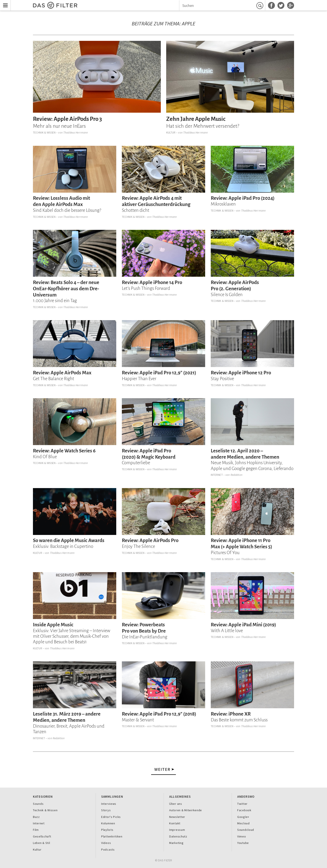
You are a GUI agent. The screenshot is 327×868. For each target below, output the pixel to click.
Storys (106, 810)
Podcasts (108, 850)
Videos (106, 843)
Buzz (36, 817)
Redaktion (236, 475)
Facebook (244, 810)
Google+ (243, 817)
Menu (4, 3)
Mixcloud (243, 823)
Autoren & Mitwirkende (186, 810)
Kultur (171, 133)
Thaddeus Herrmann (76, 133)
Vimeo (242, 836)
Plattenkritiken (112, 836)
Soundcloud (246, 830)
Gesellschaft (42, 836)
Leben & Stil (42, 843)
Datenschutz (178, 836)
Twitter (242, 804)
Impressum (177, 830)
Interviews (109, 804)
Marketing (176, 843)
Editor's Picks (111, 817)
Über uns (176, 804)
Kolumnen (108, 823)
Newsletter (177, 817)
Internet (217, 475)
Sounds (38, 804)
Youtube (243, 843)
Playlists (107, 830)
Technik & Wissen (44, 133)
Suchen (260, 6)
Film (36, 830)
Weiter (162, 769)
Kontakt (175, 823)
